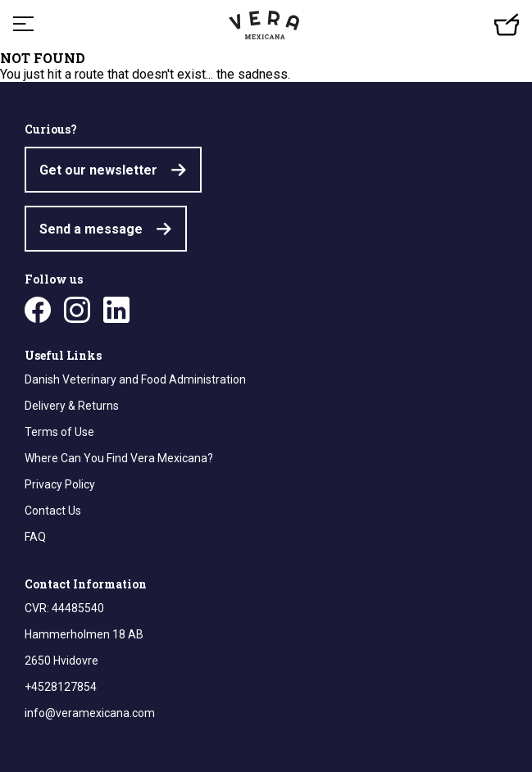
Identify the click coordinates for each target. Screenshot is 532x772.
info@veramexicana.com (90, 713)
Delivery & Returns (72, 406)
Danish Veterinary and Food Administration (135, 379)
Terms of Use (59, 432)
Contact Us (53, 511)
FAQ (35, 537)
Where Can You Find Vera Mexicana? (119, 458)
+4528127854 (61, 687)
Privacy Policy (60, 484)
